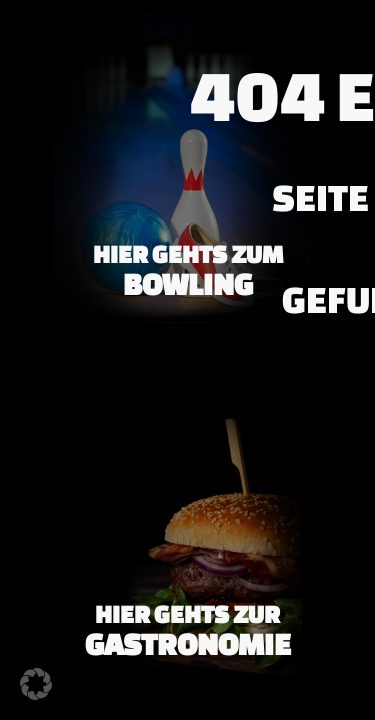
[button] (36, 684)
